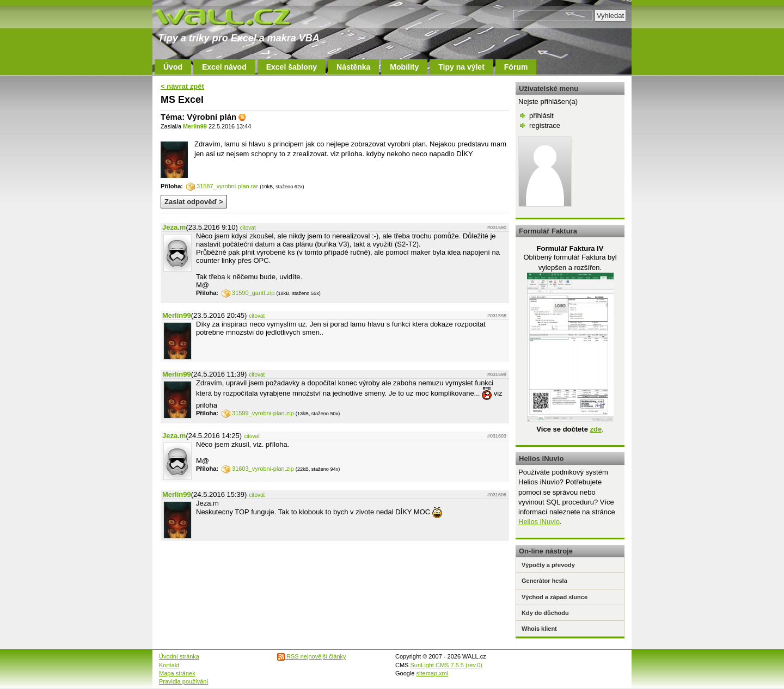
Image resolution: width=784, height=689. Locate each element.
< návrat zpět (182, 86)
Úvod (173, 67)
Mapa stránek (177, 673)
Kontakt (169, 665)
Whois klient (539, 629)
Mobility (404, 67)
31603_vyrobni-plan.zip (258, 469)
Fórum (516, 67)
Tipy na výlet (461, 67)
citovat (248, 228)
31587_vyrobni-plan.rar (222, 186)
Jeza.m (174, 227)
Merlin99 (195, 126)
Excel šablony (292, 67)
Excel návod (224, 67)
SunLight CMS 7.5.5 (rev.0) (446, 665)
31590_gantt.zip (248, 293)
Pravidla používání (184, 681)
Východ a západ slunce (555, 597)
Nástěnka (353, 67)
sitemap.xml (433, 673)
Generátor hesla (544, 581)
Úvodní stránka (179, 656)
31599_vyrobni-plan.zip (258, 413)
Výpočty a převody (548, 565)
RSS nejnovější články (312, 656)
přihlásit (541, 116)
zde (596, 429)
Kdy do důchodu (545, 613)
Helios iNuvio (539, 522)
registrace (545, 125)
